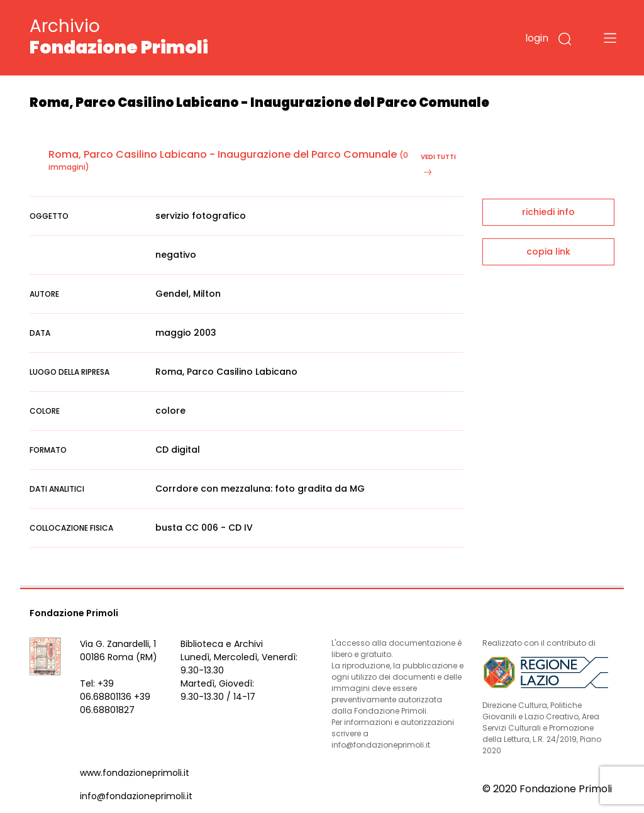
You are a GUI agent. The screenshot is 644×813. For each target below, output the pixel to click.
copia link (548, 252)
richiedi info (548, 212)
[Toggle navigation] (610, 38)
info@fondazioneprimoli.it (136, 796)
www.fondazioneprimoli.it (135, 773)
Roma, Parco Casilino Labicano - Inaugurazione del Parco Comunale (223, 154)
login (537, 38)
